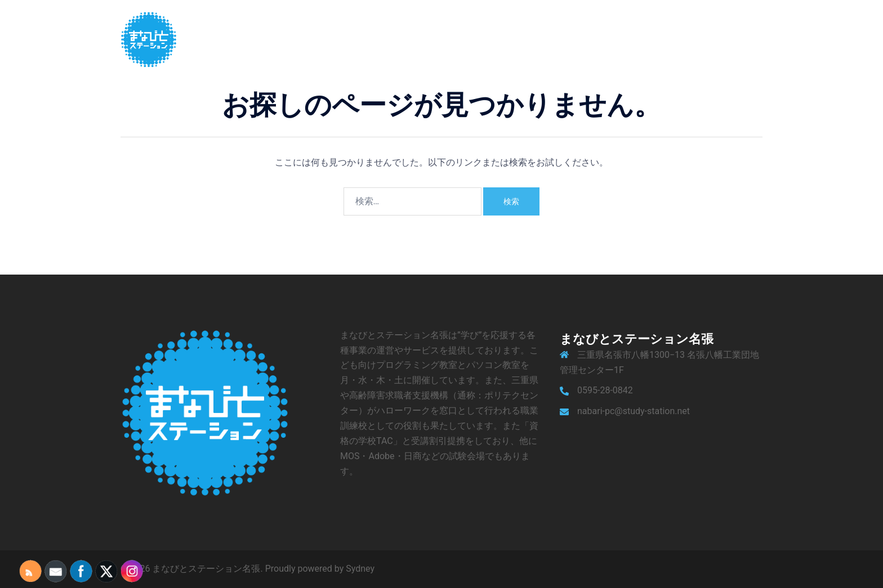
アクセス (676, 39)
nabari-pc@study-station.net (634, 411)
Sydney (360, 569)
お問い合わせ (731, 39)
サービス (589, 39)
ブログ (632, 39)
